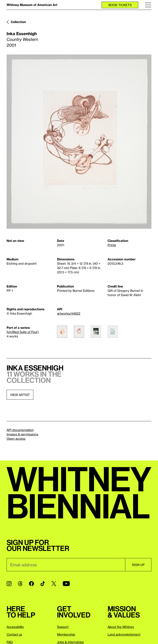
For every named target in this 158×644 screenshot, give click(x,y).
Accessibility (15, 627)
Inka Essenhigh (22, 33)
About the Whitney (121, 627)
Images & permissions (22, 434)
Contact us (14, 634)
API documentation (20, 430)
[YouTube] (66, 584)
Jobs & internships (70, 642)
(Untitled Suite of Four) (23, 332)
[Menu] (148, 5)
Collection (18, 22)
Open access (16, 439)
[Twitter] (54, 584)
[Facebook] (31, 584)
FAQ (10, 642)
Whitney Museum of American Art (32, 5)
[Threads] (20, 584)
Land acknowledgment (124, 634)
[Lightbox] (79, 142)
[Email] (66, 565)
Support (63, 627)
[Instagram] (9, 584)
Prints (112, 245)
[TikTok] (43, 584)
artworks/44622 (69, 313)
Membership (66, 634)
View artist (20, 395)
